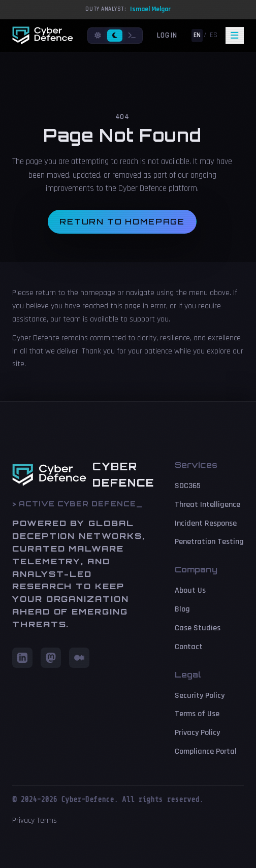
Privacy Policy (197, 733)
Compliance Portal (206, 751)
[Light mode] (98, 36)
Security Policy (200, 696)
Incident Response (206, 523)
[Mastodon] (51, 658)
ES (214, 35)
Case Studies (198, 628)
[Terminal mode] (132, 36)
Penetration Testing (209, 542)
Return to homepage (122, 222)
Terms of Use (197, 714)
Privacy (23, 821)
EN (197, 35)
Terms (47, 821)
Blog (182, 609)
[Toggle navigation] (235, 36)
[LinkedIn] (22, 658)
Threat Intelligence (207, 505)
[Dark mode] (115, 36)
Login (167, 35)
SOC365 (188, 486)
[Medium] (79, 658)
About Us (190, 590)
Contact (189, 647)
